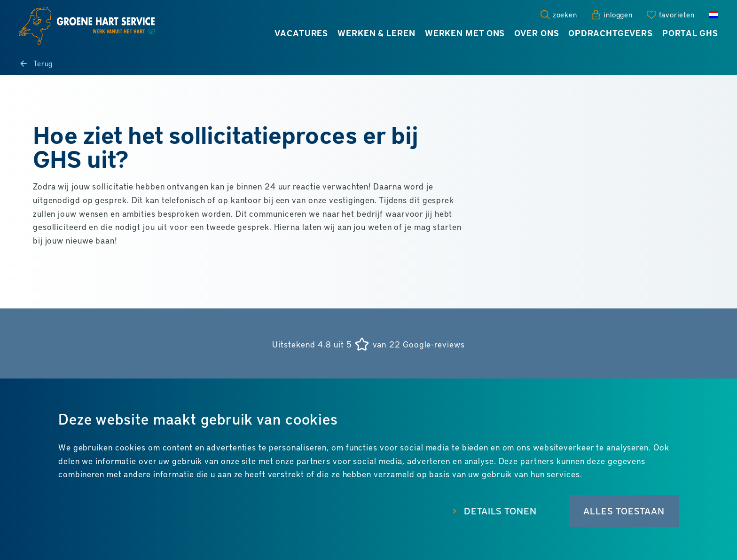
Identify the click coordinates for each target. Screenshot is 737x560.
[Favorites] (671, 15)
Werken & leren (376, 33)
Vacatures (301, 33)
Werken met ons (465, 33)
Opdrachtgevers (611, 33)
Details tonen (500, 511)
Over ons (537, 33)
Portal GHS (690, 33)
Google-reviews (434, 344)
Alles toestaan (624, 511)
